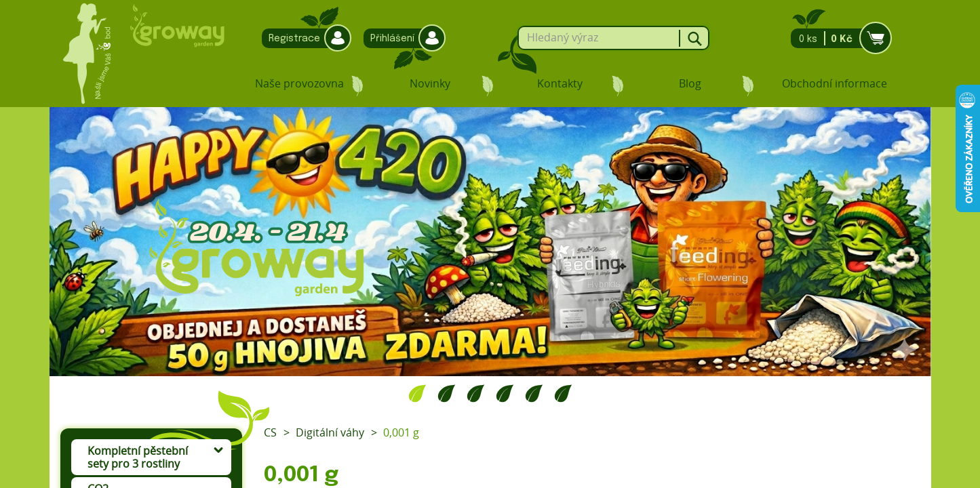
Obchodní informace (835, 83)
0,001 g (401, 432)
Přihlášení (401, 38)
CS (270, 432)
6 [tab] (563, 393)
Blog (690, 83)
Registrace (303, 38)
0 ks (837, 38)
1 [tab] (417, 393)
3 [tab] (476, 393)
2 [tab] (447, 393)
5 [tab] (534, 393)
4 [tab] (505, 393)
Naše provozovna (299, 83)
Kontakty (560, 83)
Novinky (430, 83)
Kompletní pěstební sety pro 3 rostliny (138, 457)
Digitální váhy (330, 432)
